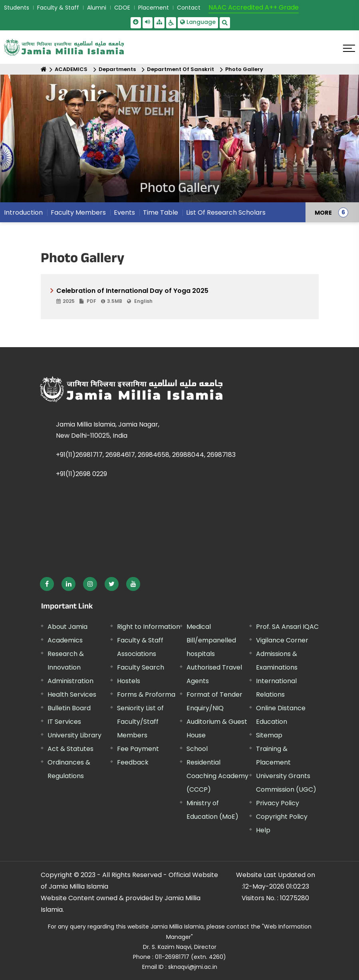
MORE (323, 212)
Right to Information (149, 627)
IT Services (64, 722)
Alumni (97, 8)
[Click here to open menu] (349, 48)
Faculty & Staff (58, 8)
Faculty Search (141, 667)
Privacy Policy (278, 803)
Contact (189, 8)
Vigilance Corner (282, 640)
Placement (154, 8)
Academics (65, 640)
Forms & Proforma (146, 694)
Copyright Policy (282, 817)
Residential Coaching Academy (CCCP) (217, 776)
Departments (117, 69)
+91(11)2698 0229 (81, 474)
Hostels (129, 681)
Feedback (133, 762)
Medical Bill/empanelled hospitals (211, 640)
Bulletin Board (69, 708)
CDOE (122, 8)
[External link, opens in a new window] (47, 584)
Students (17, 8)
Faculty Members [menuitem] (78, 212)
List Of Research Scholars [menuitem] (226, 212)
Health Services (72, 694)
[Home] (44, 69)
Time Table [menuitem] (161, 212)
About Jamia (67, 627)
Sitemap (269, 735)
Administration (70, 681)
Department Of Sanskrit (180, 69)
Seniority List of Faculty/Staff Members (140, 722)
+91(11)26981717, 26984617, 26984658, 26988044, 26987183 (146, 455)
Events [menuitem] (124, 212)
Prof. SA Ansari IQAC (287, 627)
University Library (74, 735)
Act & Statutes (70, 749)
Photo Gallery (244, 69)
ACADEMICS (71, 69)
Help (263, 830)
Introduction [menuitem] (23, 212)
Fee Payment (138, 749)
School (197, 749)
